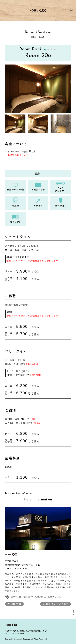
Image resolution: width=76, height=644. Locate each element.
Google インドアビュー (56, 604)
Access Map (14, 604)
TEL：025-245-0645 (15, 634)
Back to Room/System (19, 494)
